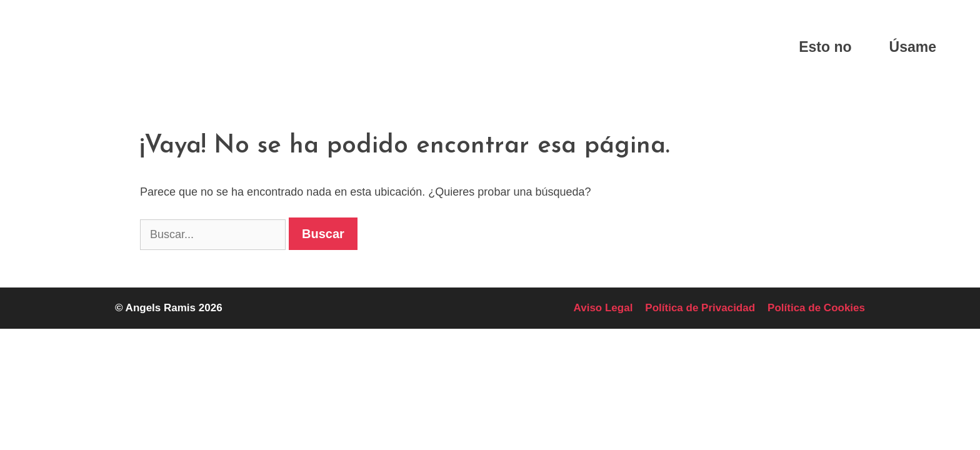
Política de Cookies (816, 308)
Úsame (913, 47)
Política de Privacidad (700, 308)
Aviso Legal (603, 308)
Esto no (825, 47)
